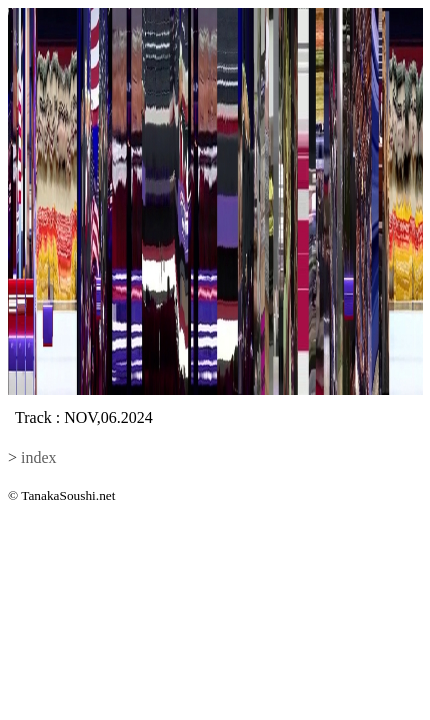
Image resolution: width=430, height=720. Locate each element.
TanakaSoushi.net (68, 495)
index (39, 457)
